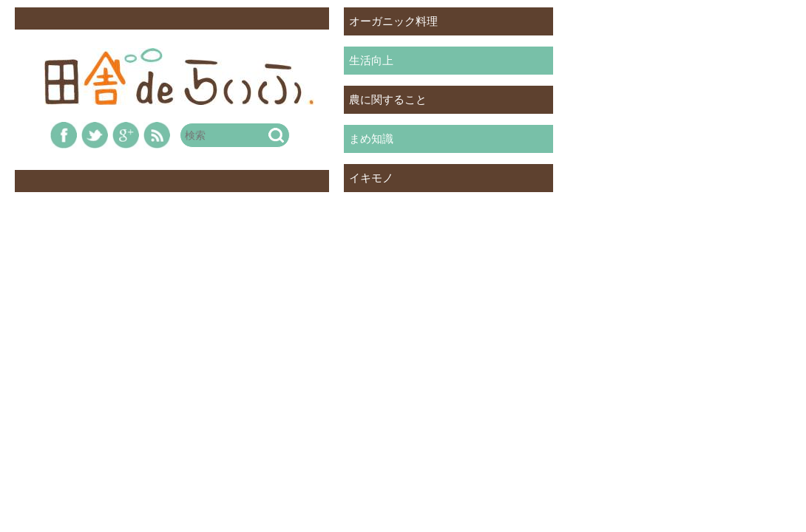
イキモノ (371, 178)
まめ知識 (371, 139)
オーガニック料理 (393, 21)
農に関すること (388, 99)
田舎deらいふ (179, 76)
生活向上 (371, 60)
